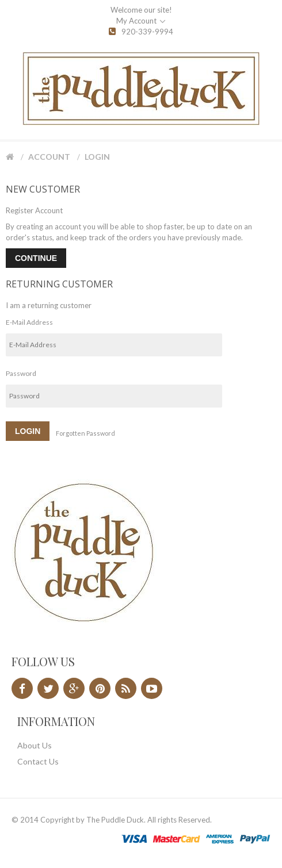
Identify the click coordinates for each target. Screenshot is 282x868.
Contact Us (38, 761)
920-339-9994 (141, 32)
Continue (36, 258)
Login (97, 157)
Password (21, 373)
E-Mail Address (29, 322)
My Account (141, 21)
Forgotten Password (85, 433)
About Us (35, 745)
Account (49, 157)
